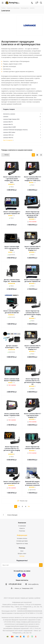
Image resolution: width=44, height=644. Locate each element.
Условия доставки (22, 541)
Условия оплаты (22, 538)
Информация (22, 535)
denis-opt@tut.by (33, 584)
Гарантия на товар (22, 543)
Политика (22, 531)
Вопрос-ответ (22, 553)
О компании (22, 526)
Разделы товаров (9, 109)
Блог (22, 551)
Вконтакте (19, 575)
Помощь (22, 548)
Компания (22, 523)
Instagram (24, 575)
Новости (22, 528)
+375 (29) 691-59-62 (15, 584)
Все (29, 506)
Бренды (22, 556)
